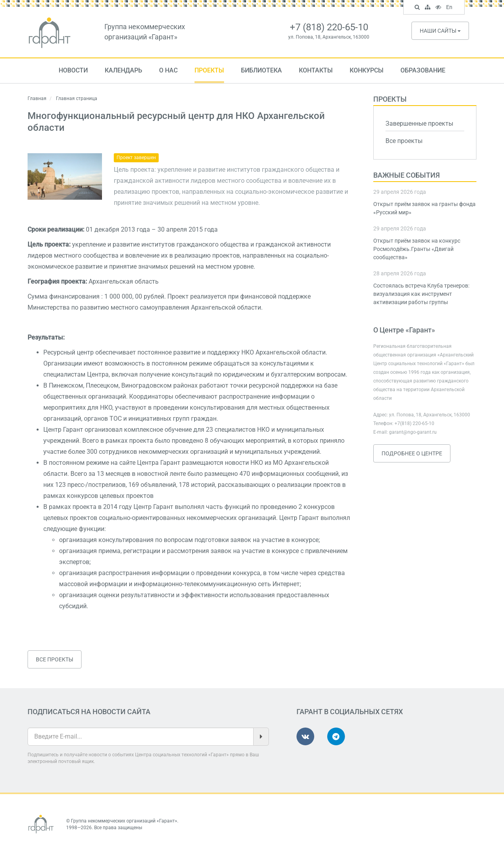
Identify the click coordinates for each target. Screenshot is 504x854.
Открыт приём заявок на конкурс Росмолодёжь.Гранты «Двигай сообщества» (417, 249)
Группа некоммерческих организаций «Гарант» (124, 821)
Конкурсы (367, 70)
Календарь (123, 70)
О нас (168, 70)
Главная (37, 98)
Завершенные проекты (419, 123)
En (450, 8)
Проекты (209, 70)
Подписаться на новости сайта (89, 712)
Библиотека (261, 70)
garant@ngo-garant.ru (413, 432)
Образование (423, 70)
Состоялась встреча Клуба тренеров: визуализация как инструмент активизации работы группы (421, 294)
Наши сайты (440, 31)
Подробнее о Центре (412, 453)
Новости (73, 70)
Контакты (316, 70)
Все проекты (55, 659)
